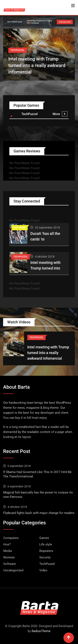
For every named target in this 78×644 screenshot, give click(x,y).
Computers (11, 538)
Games (44, 538)
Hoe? (7, 544)
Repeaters (46, 551)
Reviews (9, 557)
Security (45, 557)
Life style (46, 544)
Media (8, 551)
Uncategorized (13, 570)
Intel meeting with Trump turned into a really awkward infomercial (37, 65)
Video (43, 570)
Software (10, 564)
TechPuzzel (47, 564)
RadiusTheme (41, 631)
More (60, 114)
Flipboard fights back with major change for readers (39, 513)
